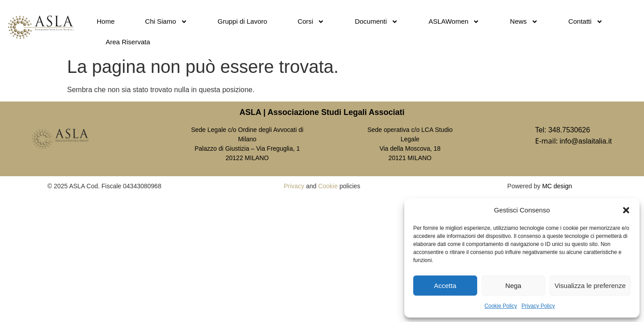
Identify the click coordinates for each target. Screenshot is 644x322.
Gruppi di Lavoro (243, 21)
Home (106, 21)
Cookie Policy (501, 306)
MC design (557, 186)
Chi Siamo (166, 22)
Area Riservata (128, 42)
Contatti (586, 22)
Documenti (376, 22)
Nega (513, 286)
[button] (626, 210)
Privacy (294, 186)
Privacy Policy (538, 306)
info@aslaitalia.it (586, 141)
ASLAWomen (454, 22)
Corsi (311, 22)
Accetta (445, 286)
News (524, 22)
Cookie (328, 186)
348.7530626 (569, 130)
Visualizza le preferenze (590, 286)
